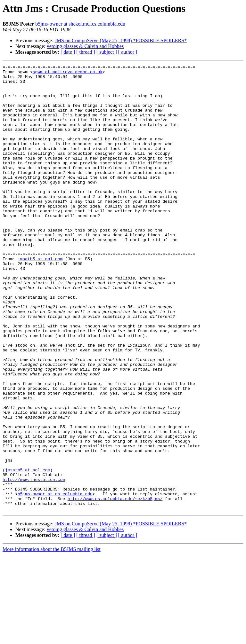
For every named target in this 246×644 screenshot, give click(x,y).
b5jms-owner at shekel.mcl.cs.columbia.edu (80, 24)
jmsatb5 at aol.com (40, 298)
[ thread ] (86, 52)
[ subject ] (107, 52)
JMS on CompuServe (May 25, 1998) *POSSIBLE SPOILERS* (121, 40)
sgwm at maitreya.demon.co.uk (68, 74)
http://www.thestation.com (34, 563)
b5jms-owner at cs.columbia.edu (55, 580)
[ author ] (128, 52)
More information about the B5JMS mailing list (52, 638)
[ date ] (68, 52)
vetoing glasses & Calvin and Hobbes (85, 46)
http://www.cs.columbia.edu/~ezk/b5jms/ (115, 586)
